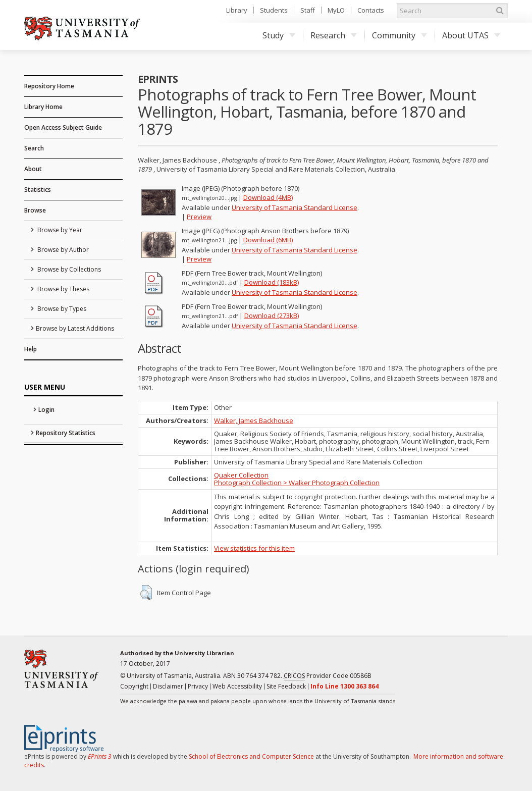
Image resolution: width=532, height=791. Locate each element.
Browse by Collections (68, 269)
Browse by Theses (63, 289)
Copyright (134, 686)
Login (46, 410)
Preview (199, 217)
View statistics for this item (254, 548)
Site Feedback (286, 686)
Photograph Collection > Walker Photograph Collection (297, 483)
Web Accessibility (237, 686)
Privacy (198, 686)
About (33, 169)
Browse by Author (62, 250)
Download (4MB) (268, 197)
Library (237, 10)
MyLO (336, 10)
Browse (35, 210)
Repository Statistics (66, 433)
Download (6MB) (268, 240)
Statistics (38, 190)
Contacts (371, 10)
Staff (308, 10)
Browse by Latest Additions (75, 328)
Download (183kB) (272, 282)
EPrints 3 (100, 756)
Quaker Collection (241, 475)
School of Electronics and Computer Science (251, 756)
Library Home (43, 107)
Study (279, 35)
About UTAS (471, 35)
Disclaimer (168, 686)
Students (274, 10)
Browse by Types (61, 309)
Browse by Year (59, 230)
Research (334, 35)
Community (400, 35)
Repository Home (49, 86)
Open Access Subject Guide (63, 127)
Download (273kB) (272, 315)
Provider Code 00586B (328, 676)
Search (34, 148)
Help (31, 349)
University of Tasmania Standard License (295, 207)
